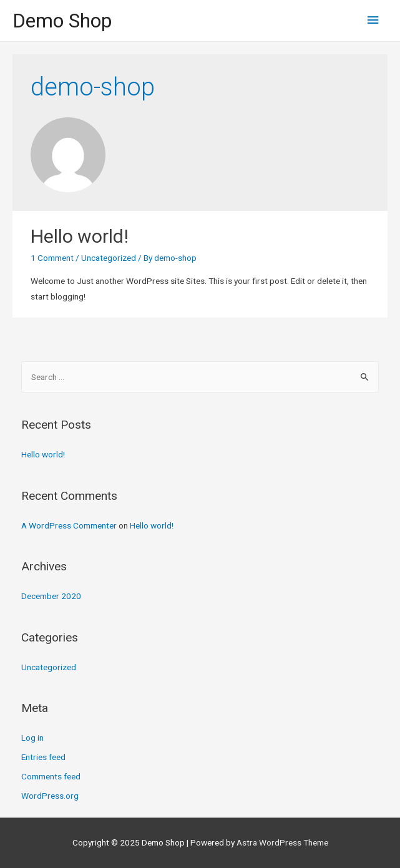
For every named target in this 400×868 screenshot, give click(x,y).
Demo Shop (62, 21)
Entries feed (43, 757)
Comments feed (51, 776)
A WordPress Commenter (69, 525)
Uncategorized (109, 258)
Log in (32, 738)
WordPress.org (50, 796)
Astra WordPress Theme (282, 842)
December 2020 (51, 596)
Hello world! (80, 236)
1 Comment (52, 258)
